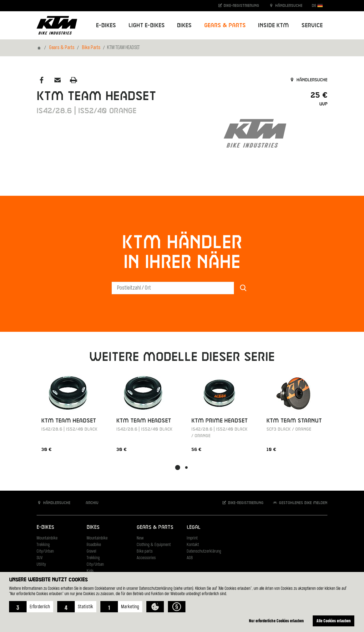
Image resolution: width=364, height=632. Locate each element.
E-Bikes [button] (106, 25)
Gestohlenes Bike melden (300, 503)
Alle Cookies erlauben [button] (334, 621)
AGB (190, 558)
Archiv (89, 503)
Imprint (192, 538)
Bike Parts (91, 48)
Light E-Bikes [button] (147, 25)
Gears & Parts (62, 48)
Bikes (93, 527)
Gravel (91, 551)
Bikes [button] (184, 25)
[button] (31, 607)
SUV (40, 558)
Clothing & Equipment (154, 545)
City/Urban (45, 551)
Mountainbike (47, 538)
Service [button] (312, 25)
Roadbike (94, 545)
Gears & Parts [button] (225, 25)
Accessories (146, 558)
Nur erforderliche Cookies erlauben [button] (276, 621)
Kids (90, 571)
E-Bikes (45, 527)
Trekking (43, 545)
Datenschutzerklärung (204, 551)
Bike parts (145, 551)
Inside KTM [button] (273, 25)
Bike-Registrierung (238, 5)
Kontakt (193, 545)
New (140, 538)
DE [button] (317, 5)
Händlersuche (286, 5)
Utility (41, 565)
